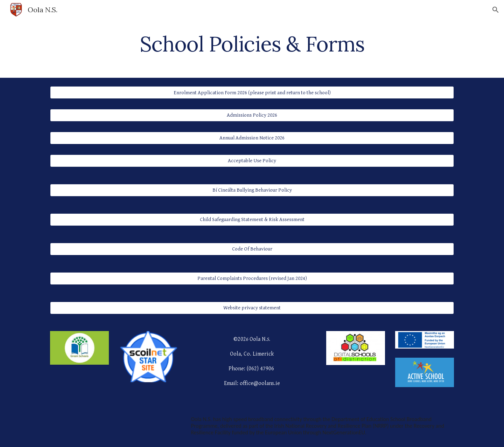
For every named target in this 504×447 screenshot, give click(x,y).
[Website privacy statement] (252, 308)
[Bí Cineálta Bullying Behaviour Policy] (252, 190)
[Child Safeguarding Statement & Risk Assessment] (252, 219)
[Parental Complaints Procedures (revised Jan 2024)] (252, 278)
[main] (252, 44)
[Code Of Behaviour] (252, 249)
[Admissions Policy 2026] (252, 115)
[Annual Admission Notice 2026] (252, 138)
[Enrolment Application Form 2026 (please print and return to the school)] (252, 92)
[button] (496, 10)
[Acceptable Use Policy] (252, 160)
